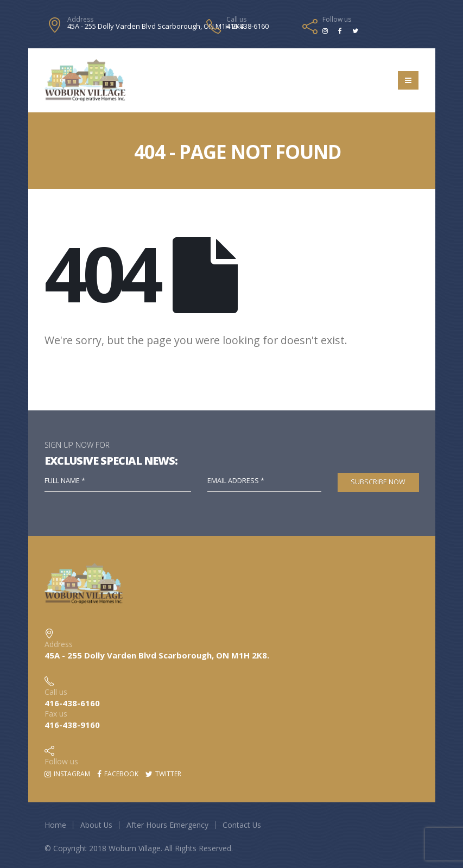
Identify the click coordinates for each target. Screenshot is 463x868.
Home (55, 825)
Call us (236, 20)
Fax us (56, 714)
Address (80, 20)
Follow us (337, 20)
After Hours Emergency (167, 825)
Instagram (67, 774)
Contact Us (242, 825)
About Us (96, 825)
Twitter (163, 774)
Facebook (118, 774)
